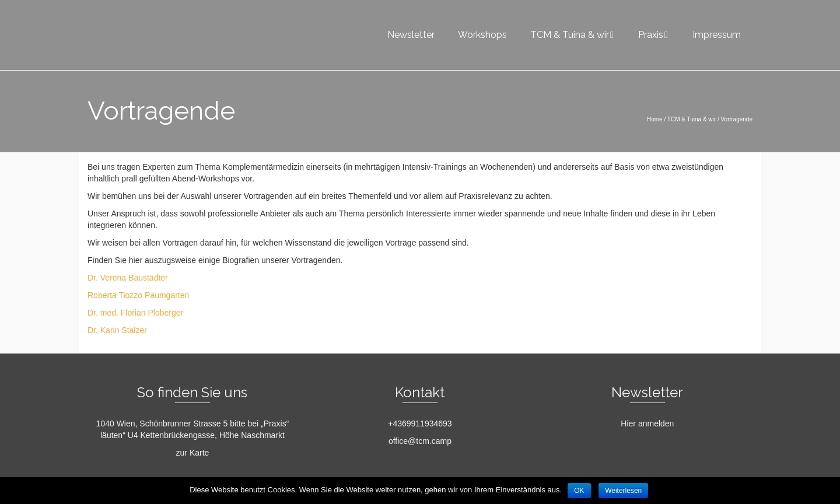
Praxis (651, 35)
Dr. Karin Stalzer (117, 330)
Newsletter (411, 35)
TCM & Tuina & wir (570, 35)
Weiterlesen (623, 491)
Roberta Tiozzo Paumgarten (138, 295)
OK (579, 491)
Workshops (482, 35)
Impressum (717, 35)
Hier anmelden (647, 423)
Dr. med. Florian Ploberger (135, 313)
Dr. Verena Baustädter (128, 278)
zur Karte (193, 453)
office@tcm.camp (420, 441)
